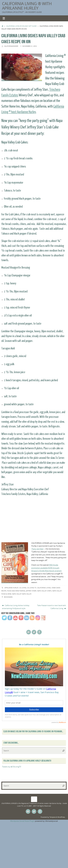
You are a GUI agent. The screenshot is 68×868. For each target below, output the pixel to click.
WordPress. (61, 817)
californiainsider (11, 46)
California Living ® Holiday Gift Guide (21, 26)
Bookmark (8, 597)
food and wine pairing (16, 591)
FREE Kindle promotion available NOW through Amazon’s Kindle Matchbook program (46, 568)
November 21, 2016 (29, 46)
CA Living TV (32, 588)
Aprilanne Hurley (11, 588)
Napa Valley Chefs (44, 591)
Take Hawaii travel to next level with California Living (52, 607)
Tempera (52, 817)
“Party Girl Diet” (38, 549)
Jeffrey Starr (31, 591)
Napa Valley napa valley (22, 594)
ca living (23, 588)
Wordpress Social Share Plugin (23, 821)
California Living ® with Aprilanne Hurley (27, 6)
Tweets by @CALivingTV (12, 767)
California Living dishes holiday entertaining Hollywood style (16, 607)
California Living (44, 588)
